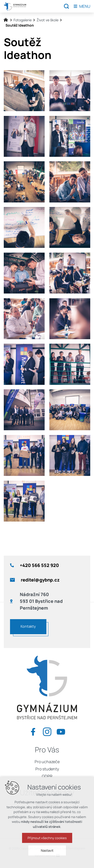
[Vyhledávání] (66, 6)
